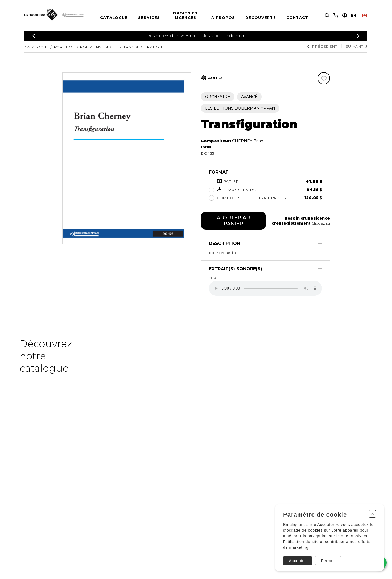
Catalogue (114, 17)
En (353, 15)
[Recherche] (327, 15)
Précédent (322, 46)
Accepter (298, 561)
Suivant (357, 46)
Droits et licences (186, 15)
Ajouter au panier (233, 221)
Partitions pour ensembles (86, 47)
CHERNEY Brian (248, 141)
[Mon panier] (336, 15)
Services (149, 17)
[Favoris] (324, 78)
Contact (297, 17)
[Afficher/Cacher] (320, 243)
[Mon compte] (345, 15)
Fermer (328, 561)
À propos (223, 17)
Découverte (261, 17)
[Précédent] (34, 36)
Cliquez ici (321, 223)
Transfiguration (143, 47)
